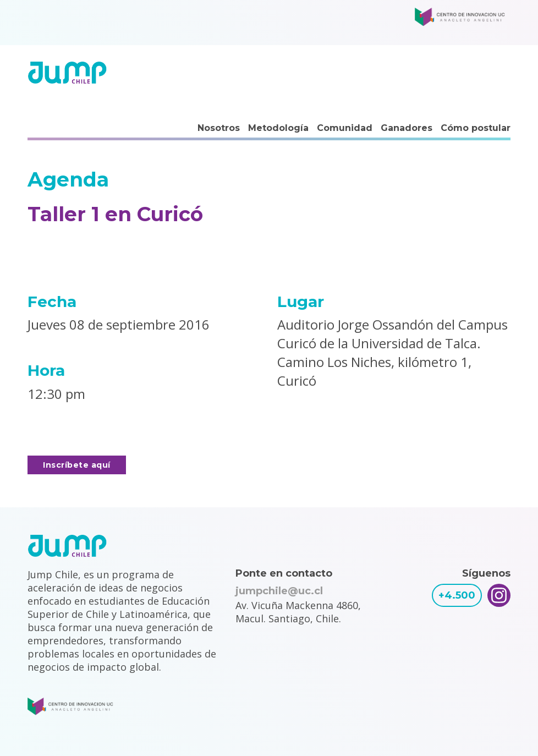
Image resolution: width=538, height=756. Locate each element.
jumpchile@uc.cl (279, 591)
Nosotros (219, 128)
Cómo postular (476, 128)
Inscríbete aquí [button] (77, 465)
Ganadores (407, 128)
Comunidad (345, 128)
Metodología (278, 128)
